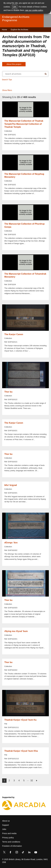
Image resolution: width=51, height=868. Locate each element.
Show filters (7, 90)
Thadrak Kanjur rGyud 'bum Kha (21, 751)
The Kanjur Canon (14, 334)
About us (6, 821)
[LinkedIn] (29, 853)
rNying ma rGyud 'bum (16, 631)
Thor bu (8, 392)
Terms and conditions (11, 842)
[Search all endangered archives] (23, 74)
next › (37, 781)
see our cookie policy (34, 10)
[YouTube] (36, 853)
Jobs (4, 829)
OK (15, 7)
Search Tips (7, 80)
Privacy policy (8, 838)
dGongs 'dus (11, 543)
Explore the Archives (19, 30)
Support (6, 825)
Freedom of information (12, 846)
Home (4, 30)
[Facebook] (10, 853)
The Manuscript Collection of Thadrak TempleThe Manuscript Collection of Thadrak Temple (24, 124)
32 (32, 781)
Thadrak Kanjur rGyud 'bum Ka (20, 720)
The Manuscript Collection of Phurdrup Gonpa (24, 225)
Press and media (9, 833)
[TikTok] (23, 853)
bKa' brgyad (11, 485)
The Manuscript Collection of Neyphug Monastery (24, 175)
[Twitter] (4, 853)
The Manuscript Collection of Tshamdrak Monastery (25, 275)
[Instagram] (17, 853)
